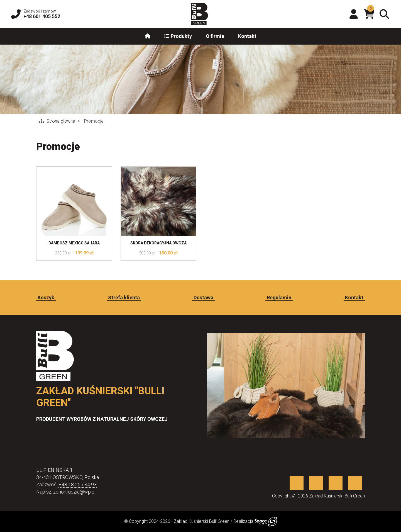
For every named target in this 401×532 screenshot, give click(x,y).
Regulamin (279, 297)
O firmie (215, 36)
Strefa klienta (124, 297)
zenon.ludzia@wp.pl (74, 492)
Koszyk (46, 297)
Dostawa (203, 297)
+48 (63, 484)
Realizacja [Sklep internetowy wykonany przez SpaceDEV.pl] (255, 521)
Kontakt (247, 36)
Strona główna (61, 121)
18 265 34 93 (82, 484)
